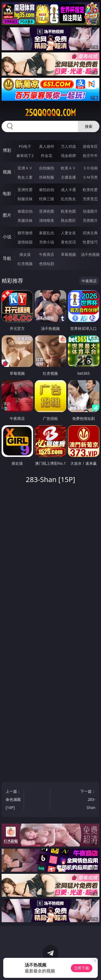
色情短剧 (47, 264)
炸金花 (47, 155)
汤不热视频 (90, 254)
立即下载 (82, 968)
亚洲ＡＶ (25, 168)
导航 (7, 258)
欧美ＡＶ (68, 168)
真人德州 (47, 146)
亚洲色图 (47, 211)
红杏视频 (25, 264)
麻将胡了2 (25, 155)
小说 (7, 237)
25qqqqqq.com (50, 113)
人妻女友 (68, 233)
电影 (7, 193)
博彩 (7, 150)
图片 (7, 215)
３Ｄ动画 (90, 168)
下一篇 (88, 800)
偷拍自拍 (47, 190)
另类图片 (90, 220)
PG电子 (25, 146)
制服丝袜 (25, 199)
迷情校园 (25, 242)
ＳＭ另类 (90, 177)
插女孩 (25, 254)
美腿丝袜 (25, 220)
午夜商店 (47, 254)
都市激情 (25, 233)
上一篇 (13, 800)
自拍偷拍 (47, 168)
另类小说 (47, 242)
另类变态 (90, 199)
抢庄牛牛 (90, 155)
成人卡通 (68, 190)
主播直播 (68, 177)
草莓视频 (68, 254)
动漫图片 (90, 211)
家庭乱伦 (47, 233)
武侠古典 (90, 233)
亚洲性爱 (25, 190)
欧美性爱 (90, 190)
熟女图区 (68, 220)
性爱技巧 (90, 242)
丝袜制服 (47, 177)
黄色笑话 (68, 242)
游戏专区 (90, 146)
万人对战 (68, 146)
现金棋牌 (68, 155)
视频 (7, 172)
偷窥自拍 (25, 211)
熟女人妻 (25, 177)
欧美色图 (68, 211)
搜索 (89, 126)
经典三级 (47, 199)
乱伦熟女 (68, 199)
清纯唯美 (47, 220)
